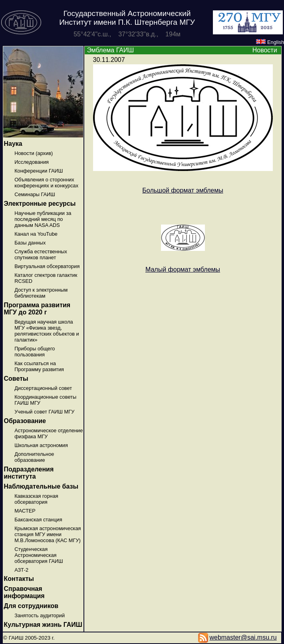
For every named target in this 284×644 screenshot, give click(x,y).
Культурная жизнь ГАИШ (43, 625)
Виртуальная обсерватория (47, 266)
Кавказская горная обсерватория (36, 499)
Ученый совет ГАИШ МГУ (44, 412)
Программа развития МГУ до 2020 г (37, 309)
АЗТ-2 (21, 570)
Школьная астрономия (41, 445)
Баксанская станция (38, 520)
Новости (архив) (34, 153)
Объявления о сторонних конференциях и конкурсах (46, 183)
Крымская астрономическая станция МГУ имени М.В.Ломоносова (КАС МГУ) (48, 534)
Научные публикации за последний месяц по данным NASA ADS (43, 219)
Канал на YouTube (36, 234)
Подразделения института (29, 473)
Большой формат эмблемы (183, 190)
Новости (265, 50)
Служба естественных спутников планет (41, 254)
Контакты (19, 579)
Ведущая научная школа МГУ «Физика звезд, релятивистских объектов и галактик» (47, 331)
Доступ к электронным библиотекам (41, 293)
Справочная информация (24, 592)
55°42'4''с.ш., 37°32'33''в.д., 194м (127, 34)
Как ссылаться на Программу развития (39, 366)
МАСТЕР (25, 511)
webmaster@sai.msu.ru (243, 637)
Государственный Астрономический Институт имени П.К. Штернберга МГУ (127, 18)
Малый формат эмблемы (183, 269)
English (270, 42)
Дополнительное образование (34, 457)
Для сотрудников (31, 606)
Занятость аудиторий (40, 615)
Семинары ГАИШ (35, 194)
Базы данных (30, 243)
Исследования (32, 162)
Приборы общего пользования (35, 352)
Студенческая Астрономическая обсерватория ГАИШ (39, 555)
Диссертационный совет (43, 388)
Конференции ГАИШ (39, 171)
